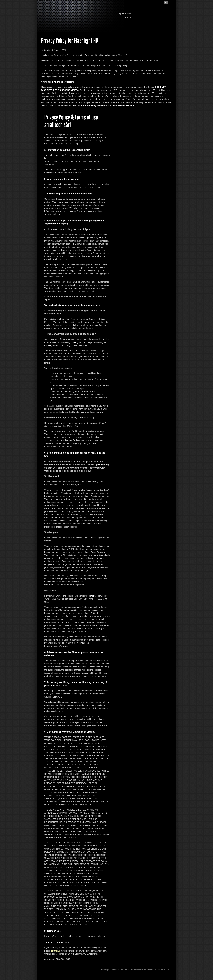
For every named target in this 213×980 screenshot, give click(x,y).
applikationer (125, 13)
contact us (56, 951)
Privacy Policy (163, 970)
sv (166, 3)
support (128, 17)
